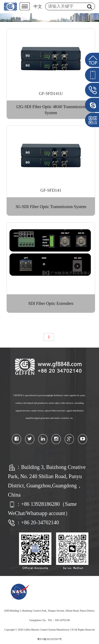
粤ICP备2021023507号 (49, 639)
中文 (38, 6)
